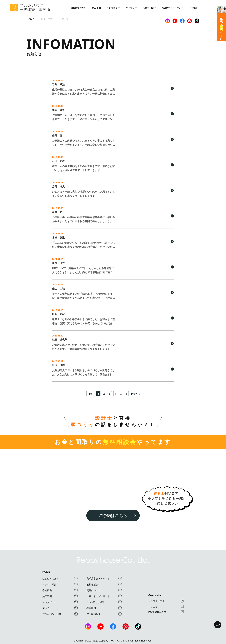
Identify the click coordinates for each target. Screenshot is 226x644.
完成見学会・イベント (172, 8)
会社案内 (194, 8)
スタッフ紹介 (149, 8)
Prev (134, 394)
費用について (104, 590)
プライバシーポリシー (60, 614)
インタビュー (113, 8)
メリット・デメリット (104, 596)
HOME (46, 572)
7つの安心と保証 (104, 602)
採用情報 (104, 608)
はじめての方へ (78, 8)
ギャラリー (131, 8)
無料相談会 (104, 584)
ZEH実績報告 (104, 614)
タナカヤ (166, 606)
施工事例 (96, 8)
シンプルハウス (166, 601)
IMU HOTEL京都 (166, 612)
